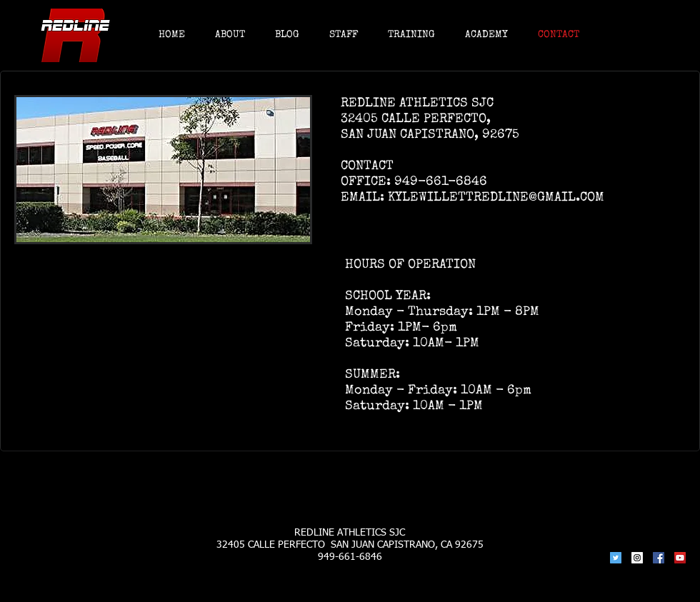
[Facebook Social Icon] (659, 558)
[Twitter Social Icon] (616, 558)
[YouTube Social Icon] (680, 558)
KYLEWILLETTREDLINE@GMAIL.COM (496, 198)
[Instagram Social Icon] (637, 558)
